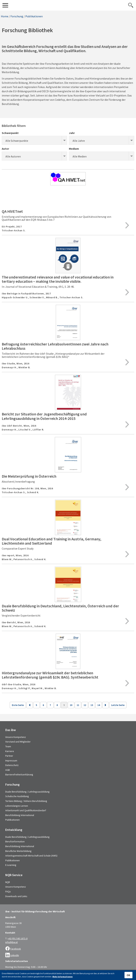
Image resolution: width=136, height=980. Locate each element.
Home (5, 16)
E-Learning (11, 865)
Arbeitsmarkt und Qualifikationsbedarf (26, 810)
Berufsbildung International (20, 815)
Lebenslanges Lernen (17, 806)
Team (8, 746)
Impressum (11, 761)
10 (71, 705)
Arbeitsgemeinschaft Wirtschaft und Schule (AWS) (31, 856)
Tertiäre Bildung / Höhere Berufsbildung (26, 801)
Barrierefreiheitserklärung (19, 774)
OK (128, 975)
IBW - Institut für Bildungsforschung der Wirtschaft (68, 5)
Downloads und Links (16, 896)
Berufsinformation (15, 841)
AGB (8, 770)
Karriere (10, 751)
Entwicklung (14, 830)
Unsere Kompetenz (16, 737)
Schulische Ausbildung (17, 796)
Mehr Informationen (63, 977)
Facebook (16, 949)
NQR (8, 882)
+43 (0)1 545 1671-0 (18, 938)
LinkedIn (15, 955)
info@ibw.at (12, 942)
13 (92, 705)
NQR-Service (14, 875)
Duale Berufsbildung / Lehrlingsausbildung (27, 792)
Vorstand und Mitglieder (18, 742)
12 (85, 705)
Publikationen (34, 16)
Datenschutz (12, 765)
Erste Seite (18, 705)
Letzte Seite (118, 705)
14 (99, 705)
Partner (9, 756)
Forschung (17, 16)
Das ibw (11, 730)
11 (78, 705)
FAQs (8, 891)
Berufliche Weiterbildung (18, 851)
